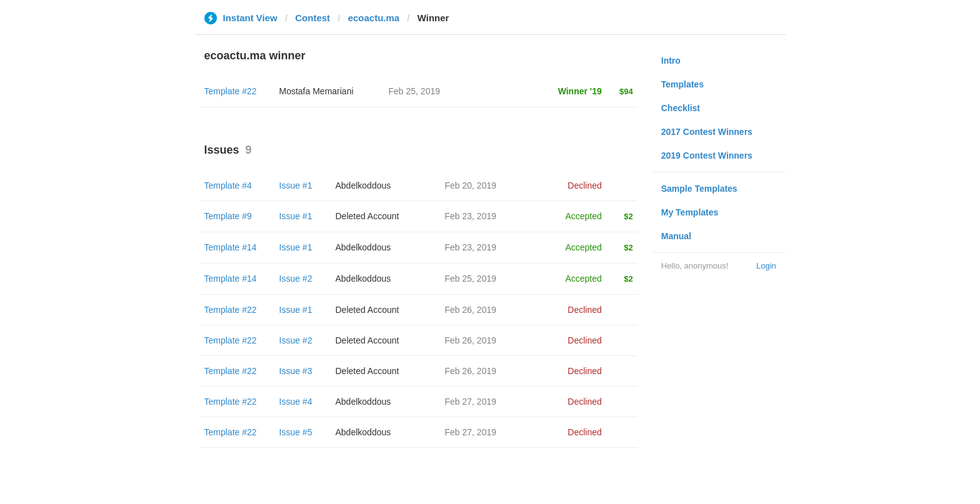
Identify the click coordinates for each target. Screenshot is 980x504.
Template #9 (228, 216)
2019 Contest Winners (707, 156)
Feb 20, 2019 (471, 185)
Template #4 (228, 185)
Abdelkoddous (363, 185)
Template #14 (231, 247)
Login (766, 266)
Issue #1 (296, 185)
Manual (676, 236)
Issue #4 (296, 402)
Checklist (681, 108)
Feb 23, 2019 (471, 216)
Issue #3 (296, 371)
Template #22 (231, 91)
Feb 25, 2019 (471, 279)
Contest (312, 18)
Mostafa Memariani (317, 91)
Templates (682, 84)
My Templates (690, 212)
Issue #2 (296, 279)
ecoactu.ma (374, 18)
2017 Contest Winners (707, 132)
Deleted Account (367, 216)
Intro (671, 61)
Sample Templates (699, 189)
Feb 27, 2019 (471, 402)
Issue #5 (296, 432)
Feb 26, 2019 (471, 310)
